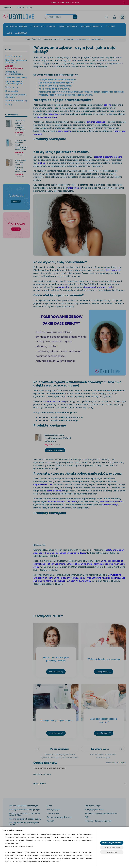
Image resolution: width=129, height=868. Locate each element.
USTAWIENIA (112, 852)
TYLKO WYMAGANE (112, 848)
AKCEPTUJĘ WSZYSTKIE (112, 843)
